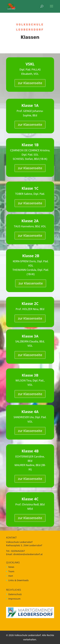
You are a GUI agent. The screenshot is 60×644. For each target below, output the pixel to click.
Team (11, 571)
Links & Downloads (18, 580)
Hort (11, 576)
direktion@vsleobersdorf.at (28, 554)
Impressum (14, 599)
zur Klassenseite (30, 83)
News (11, 567)
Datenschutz (15, 594)
